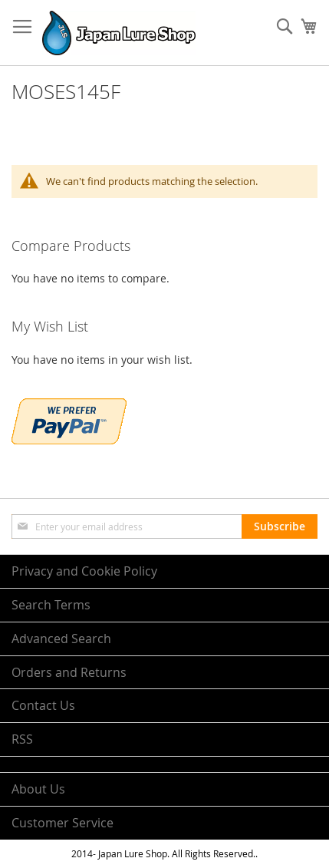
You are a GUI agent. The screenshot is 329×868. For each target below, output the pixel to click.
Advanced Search (61, 639)
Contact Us (43, 705)
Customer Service (63, 823)
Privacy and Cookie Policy (84, 571)
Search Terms (51, 605)
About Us (38, 789)
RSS (22, 739)
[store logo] (119, 33)
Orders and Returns (69, 672)
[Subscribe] (280, 526)
